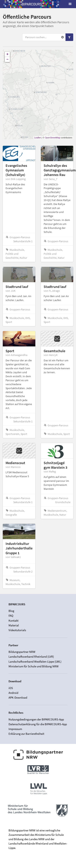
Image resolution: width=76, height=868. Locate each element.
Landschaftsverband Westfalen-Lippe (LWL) (35, 661)
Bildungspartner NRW (22, 652)
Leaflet (38, 138)
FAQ (11, 616)
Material (14, 625)
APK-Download (18, 697)
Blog (11, 611)
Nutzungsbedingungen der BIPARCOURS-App (36, 719)
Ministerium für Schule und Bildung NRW (34, 666)
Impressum (15, 729)
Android (13, 693)
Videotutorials (17, 630)
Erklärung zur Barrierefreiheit (26, 734)
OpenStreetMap (53, 138)
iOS (11, 688)
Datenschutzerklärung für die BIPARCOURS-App (38, 724)
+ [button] (7, 54)
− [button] (7, 59)
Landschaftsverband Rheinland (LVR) (31, 657)
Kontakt (13, 621)
